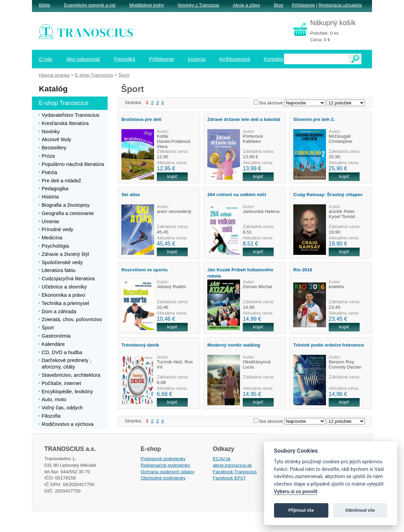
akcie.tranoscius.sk (232, 465)
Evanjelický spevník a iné (90, 5)
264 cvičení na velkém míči (237, 195)
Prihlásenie (303, 5)
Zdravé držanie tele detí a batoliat (244, 119)
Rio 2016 (303, 270)
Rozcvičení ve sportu (144, 270)
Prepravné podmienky (163, 459)
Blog (278, 5)
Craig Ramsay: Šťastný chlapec (328, 195)
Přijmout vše (301, 510)
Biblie (45, 5)
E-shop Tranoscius (94, 75)
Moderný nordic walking (234, 345)
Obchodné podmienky (163, 478)
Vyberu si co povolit (296, 492)
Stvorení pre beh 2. (314, 119)
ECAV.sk (222, 459)
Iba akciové (271, 103)
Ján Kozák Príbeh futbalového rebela (240, 273)
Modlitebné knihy (147, 5)
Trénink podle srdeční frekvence (329, 345)
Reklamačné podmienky (165, 465)
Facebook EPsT (229, 478)
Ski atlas (131, 195)
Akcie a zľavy (246, 5)
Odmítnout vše (360, 510)
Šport (124, 75)
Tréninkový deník (140, 345)
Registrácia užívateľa (340, 5)
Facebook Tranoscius (235, 472)
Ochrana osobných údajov (167, 472)
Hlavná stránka (54, 75)
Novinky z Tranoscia (198, 5)
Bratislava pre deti (141, 119)
